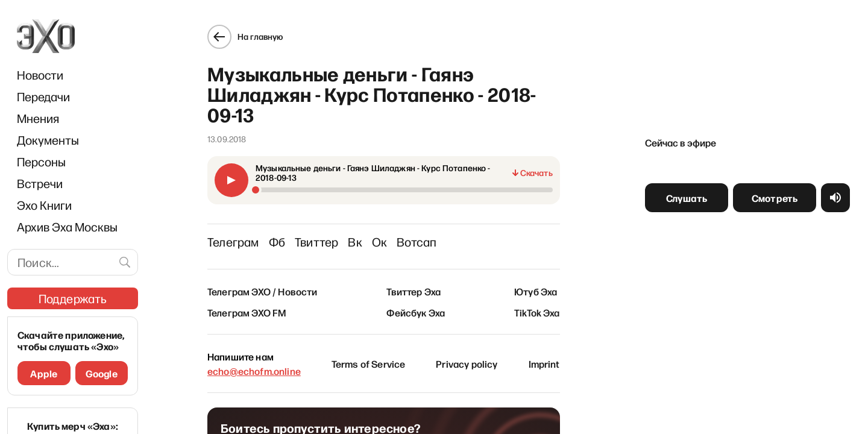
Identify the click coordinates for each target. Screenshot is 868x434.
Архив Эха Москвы (67, 227)
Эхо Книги (44, 205)
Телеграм (228, 236)
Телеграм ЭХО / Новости (257, 286)
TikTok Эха (542, 307)
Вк (349, 236)
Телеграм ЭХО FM (241, 307)
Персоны (41, 162)
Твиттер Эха (414, 286)
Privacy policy (468, 358)
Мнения (38, 118)
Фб (271, 236)
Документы (48, 140)
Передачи (43, 96)
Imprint (550, 358)
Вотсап (411, 236)
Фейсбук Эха (416, 307)
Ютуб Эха (541, 286)
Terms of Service (367, 358)
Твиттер (311, 236)
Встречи (40, 183)
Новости (40, 75)
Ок (374, 236)
